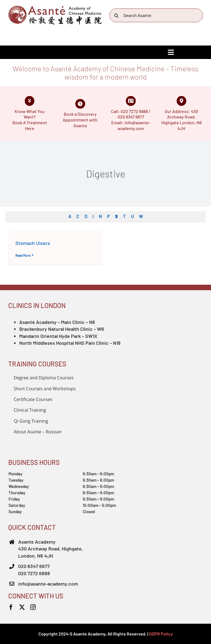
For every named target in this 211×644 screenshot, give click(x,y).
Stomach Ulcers (33, 243)
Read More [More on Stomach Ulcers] (23, 255)
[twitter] (22, 607)
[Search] (116, 15)
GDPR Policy (161, 634)
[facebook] (11, 607)
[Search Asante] (156, 15)
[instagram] (33, 607)
